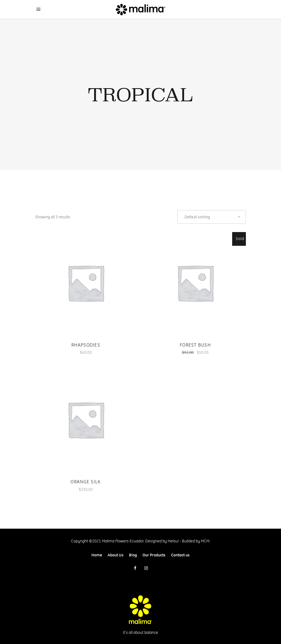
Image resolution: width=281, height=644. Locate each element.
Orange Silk (86, 482)
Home (97, 555)
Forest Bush (195, 345)
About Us (116, 555)
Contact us (180, 555)
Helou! (173, 541)
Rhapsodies (86, 345)
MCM (205, 541)
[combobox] (212, 217)
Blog (133, 555)
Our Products (154, 555)
